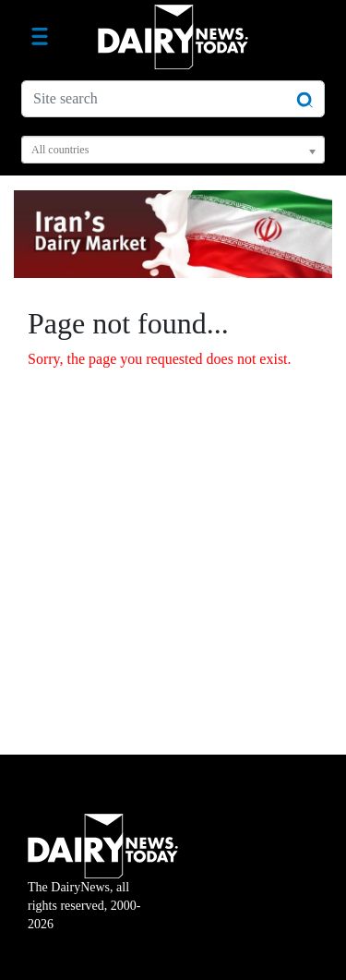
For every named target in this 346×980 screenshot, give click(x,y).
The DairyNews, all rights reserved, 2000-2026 (103, 884)
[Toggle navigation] (40, 37)
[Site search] (173, 99)
